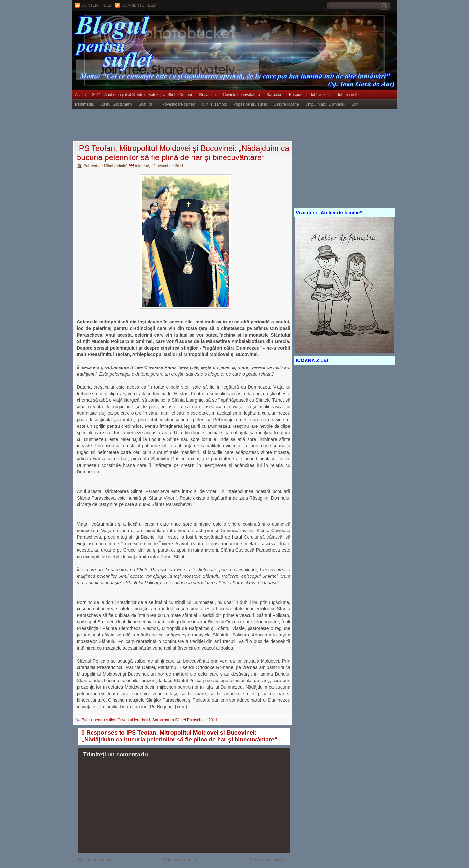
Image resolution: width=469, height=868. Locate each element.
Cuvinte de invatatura (242, 95)
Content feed (97, 5)
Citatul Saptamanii (116, 104)
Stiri (355, 104)
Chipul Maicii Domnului (325, 104)
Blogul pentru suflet (99, 720)
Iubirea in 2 (348, 95)
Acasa (80, 95)
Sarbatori (274, 95)
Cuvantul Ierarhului (134, 720)
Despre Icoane (286, 104)
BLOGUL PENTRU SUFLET (145, 24)
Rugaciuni (208, 95)
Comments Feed (139, 5)
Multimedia (84, 104)
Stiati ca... (147, 104)
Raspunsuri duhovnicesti (310, 95)
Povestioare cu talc (179, 104)
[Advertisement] (190, 126)
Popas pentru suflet (250, 104)
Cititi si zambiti (214, 104)
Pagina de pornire (181, 860)
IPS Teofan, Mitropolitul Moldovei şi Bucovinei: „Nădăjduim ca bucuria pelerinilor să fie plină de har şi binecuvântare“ (183, 153)
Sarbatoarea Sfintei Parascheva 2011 (185, 720)
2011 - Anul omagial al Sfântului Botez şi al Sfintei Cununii (142, 95)
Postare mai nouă (95, 860)
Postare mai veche (267, 860)
